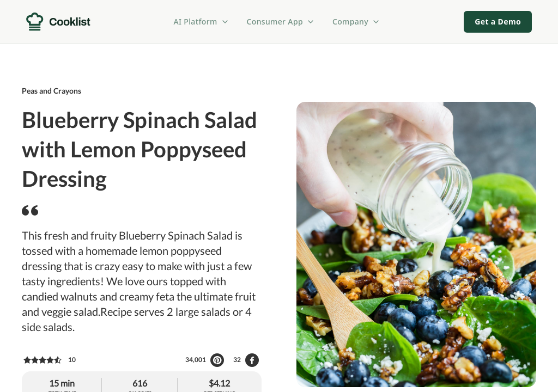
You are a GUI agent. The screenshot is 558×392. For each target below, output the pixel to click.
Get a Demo (498, 22)
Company (356, 22)
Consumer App (281, 22)
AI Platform (202, 22)
